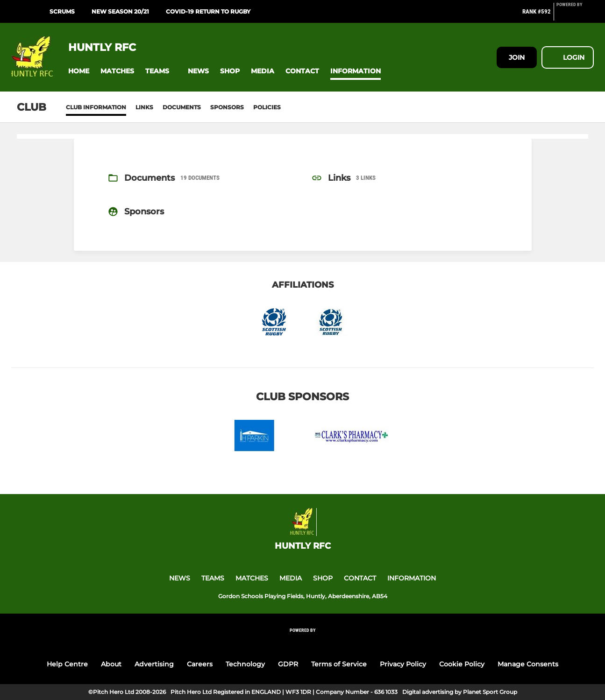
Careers (200, 664)
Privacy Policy (403, 664)
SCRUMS (62, 11)
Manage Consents (528, 664)
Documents (182, 107)
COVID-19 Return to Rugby (208, 11)
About (111, 664)
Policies (267, 107)
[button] (79, 71)
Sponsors (227, 107)
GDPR (288, 664)
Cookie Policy (462, 664)
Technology (245, 664)
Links (144, 107)
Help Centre (67, 664)
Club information (96, 107)
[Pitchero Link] (575, 15)
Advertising (154, 664)
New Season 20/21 (120, 11)
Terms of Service (339, 664)
